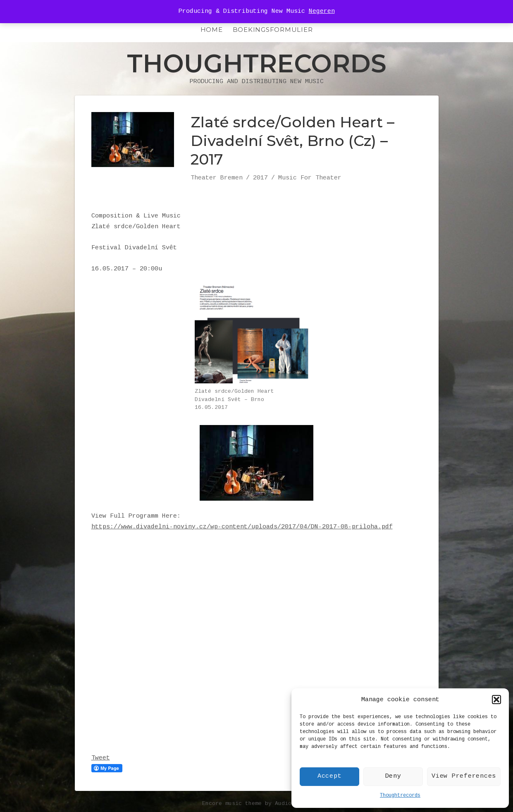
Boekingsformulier (273, 30)
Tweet (101, 758)
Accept (330, 776)
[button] (496, 700)
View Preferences (464, 776)
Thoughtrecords (400, 795)
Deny (393, 776)
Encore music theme (232, 804)
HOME (212, 30)
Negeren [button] (322, 11)
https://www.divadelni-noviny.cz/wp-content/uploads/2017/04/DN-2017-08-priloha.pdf (242, 527)
